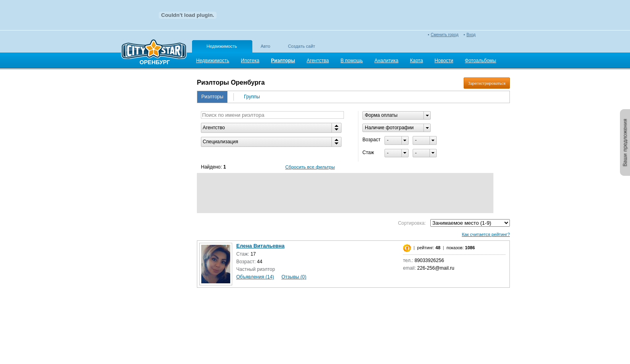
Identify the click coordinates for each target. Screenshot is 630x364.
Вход (471, 35)
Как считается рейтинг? (486, 234)
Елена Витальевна (260, 246)
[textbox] (272, 115)
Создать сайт (302, 46)
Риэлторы (212, 97)
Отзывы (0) (294, 277)
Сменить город (445, 35)
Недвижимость (222, 46)
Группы (252, 97)
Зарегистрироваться (487, 83)
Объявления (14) (255, 277)
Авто (266, 46)
